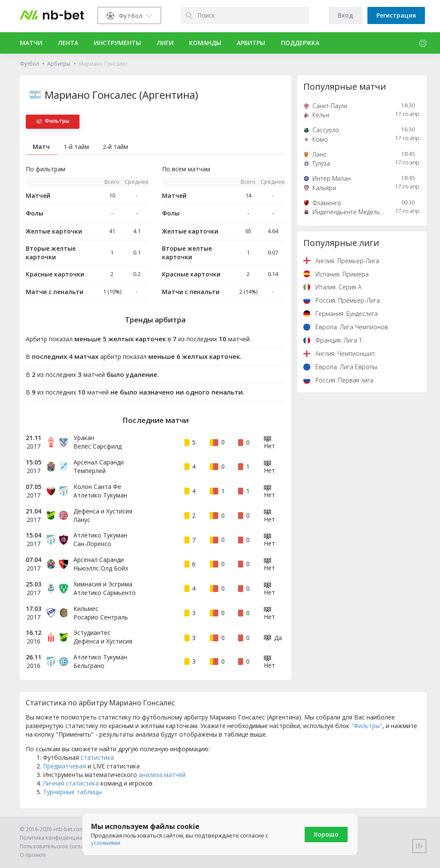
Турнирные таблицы (72, 792)
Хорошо (326, 834)
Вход (345, 15)
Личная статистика (71, 783)
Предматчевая (64, 766)
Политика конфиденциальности (61, 838)
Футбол (29, 64)
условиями (106, 843)
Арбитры (59, 64)
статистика (97, 757)
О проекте (33, 855)
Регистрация (396, 15)
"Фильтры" (367, 726)
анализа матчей (162, 775)
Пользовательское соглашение (60, 846)
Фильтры (53, 121)
